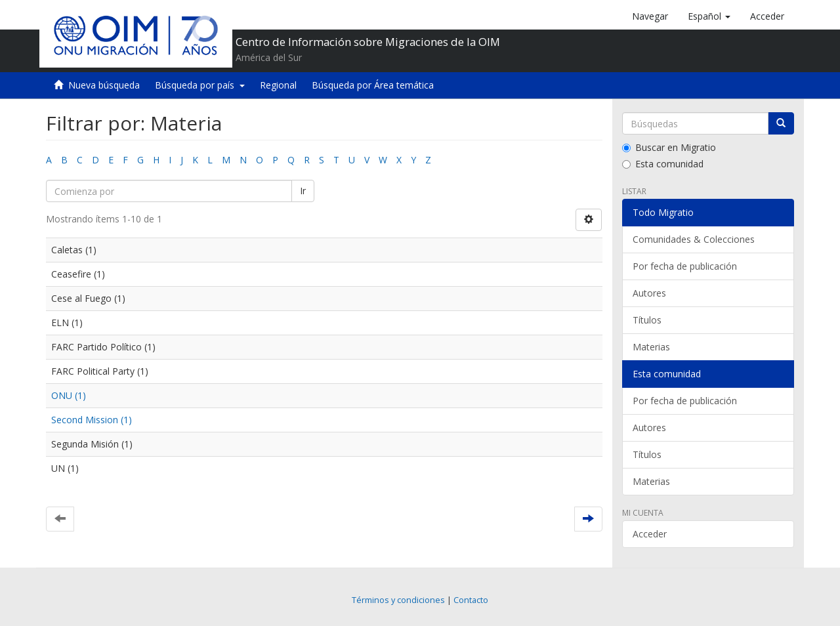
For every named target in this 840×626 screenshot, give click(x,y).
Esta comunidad (663, 164)
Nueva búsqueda (104, 85)
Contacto (471, 600)
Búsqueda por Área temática (373, 85)
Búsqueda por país (200, 85)
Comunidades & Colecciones (694, 239)
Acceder (650, 534)
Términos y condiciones (398, 600)
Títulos (647, 320)
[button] (709, 16)
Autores (649, 293)
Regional (278, 85)
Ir (303, 191)
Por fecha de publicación (685, 266)
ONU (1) (69, 395)
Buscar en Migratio (669, 147)
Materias (651, 347)
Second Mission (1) (92, 420)
